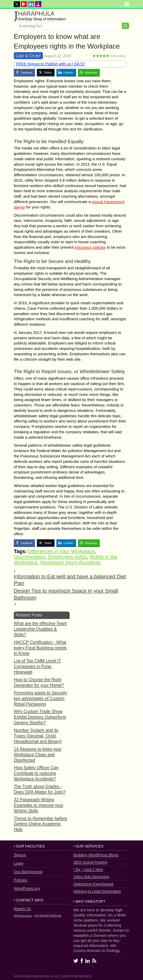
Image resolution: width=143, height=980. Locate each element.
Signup (20, 855)
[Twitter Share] (46, 72)
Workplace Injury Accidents (70, 563)
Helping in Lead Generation (97, 891)
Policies (20, 880)
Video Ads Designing (91, 877)
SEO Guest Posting (90, 862)
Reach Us (22, 909)
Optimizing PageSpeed (93, 884)
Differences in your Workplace (61, 551)
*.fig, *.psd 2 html (88, 869)
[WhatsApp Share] (89, 72)
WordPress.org (27, 888)
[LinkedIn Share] (66, 72)
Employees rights (67, 557)
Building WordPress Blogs (96, 855)
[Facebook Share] (24, 72)
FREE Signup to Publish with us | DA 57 (50, 64)
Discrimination (30, 557)
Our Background (28, 872)
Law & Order (28, 56)
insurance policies (90, 247)
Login (19, 863)
